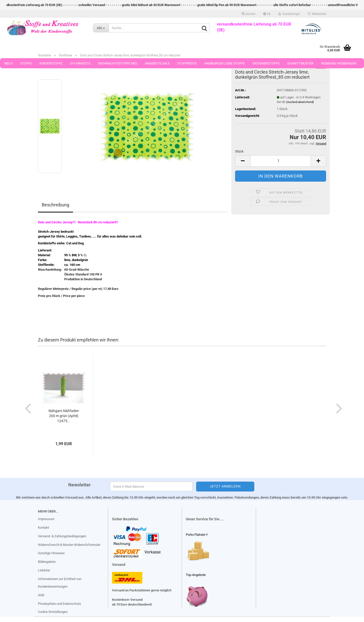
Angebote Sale (157, 63)
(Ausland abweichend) (300, 102)
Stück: (240, 151)
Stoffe (26, 63)
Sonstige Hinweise (51, 553)
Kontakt (43, 528)
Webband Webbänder (339, 63)
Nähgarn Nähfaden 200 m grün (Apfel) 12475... (64, 416)
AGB (41, 595)
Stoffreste (187, 63)
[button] (267, 14)
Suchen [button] (249, 14)
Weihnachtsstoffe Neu (118, 63)
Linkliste (44, 570)
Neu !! (8, 63)
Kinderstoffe (51, 63)
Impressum (46, 519)
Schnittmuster (300, 63)
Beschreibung (55, 205)
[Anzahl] (281, 161)
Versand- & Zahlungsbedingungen (62, 536)
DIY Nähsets (80, 63)
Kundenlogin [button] (289, 14)
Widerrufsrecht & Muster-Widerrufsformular (69, 545)
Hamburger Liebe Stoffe (225, 63)
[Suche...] (101, 28)
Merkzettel (317, 14)
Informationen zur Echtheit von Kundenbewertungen (60, 583)
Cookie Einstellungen (53, 612)
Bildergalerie (47, 562)
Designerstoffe (266, 63)
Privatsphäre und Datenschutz (59, 604)
